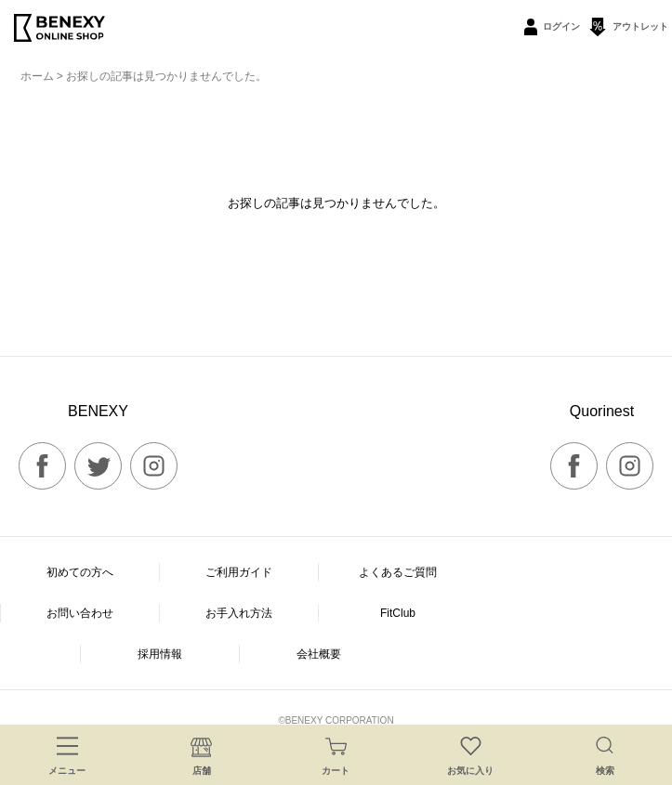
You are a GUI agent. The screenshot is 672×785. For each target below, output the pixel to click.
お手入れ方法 (239, 613)
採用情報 (160, 654)
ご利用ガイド (239, 572)
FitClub (398, 613)
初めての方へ (80, 572)
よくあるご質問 (398, 572)
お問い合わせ (80, 613)
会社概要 (319, 654)
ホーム (37, 76)
